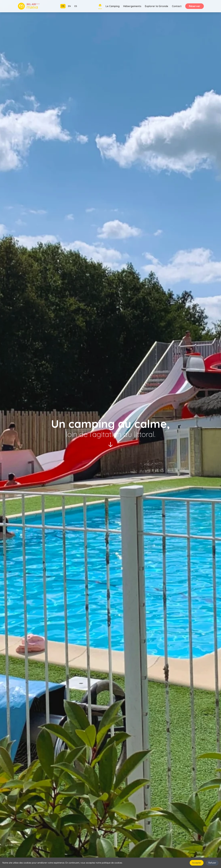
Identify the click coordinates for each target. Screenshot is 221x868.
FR (63, 6)
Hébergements (132, 6)
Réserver (195, 6)
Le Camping (113, 6)
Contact (177, 6)
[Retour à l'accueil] (100, 6)
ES (76, 6)
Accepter (197, 863)
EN (69, 6)
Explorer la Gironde (157, 6)
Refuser (212, 863)
